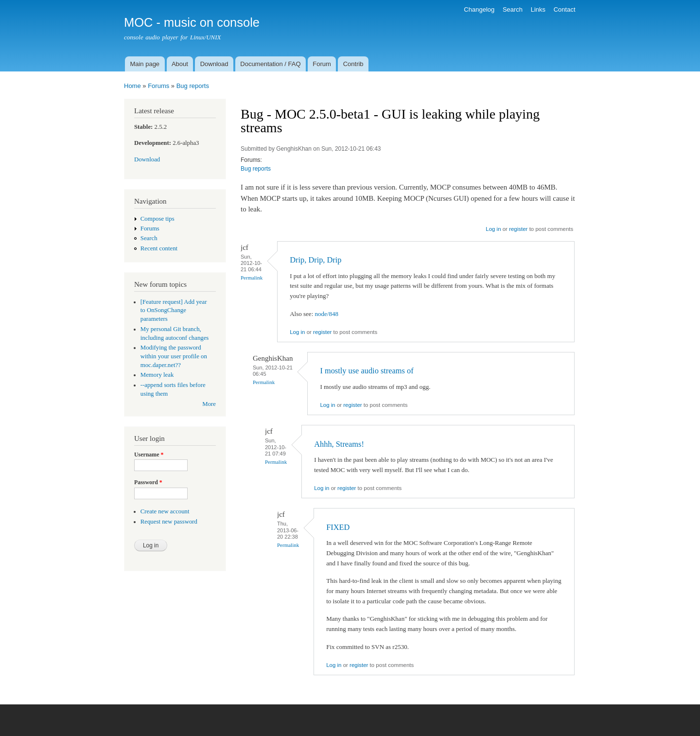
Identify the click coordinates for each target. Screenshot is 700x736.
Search (513, 9)
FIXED (338, 527)
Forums (158, 86)
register (518, 229)
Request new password (169, 522)
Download (214, 64)
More (209, 404)
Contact (565, 9)
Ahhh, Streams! (339, 444)
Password (148, 482)
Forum (322, 64)
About (180, 64)
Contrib (353, 64)
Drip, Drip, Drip (315, 260)
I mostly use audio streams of (367, 371)
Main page (145, 64)
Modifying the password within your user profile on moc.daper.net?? (174, 356)
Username (149, 455)
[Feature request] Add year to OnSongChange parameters (174, 311)
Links (538, 9)
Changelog (479, 9)
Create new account (165, 511)
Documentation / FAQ (270, 64)
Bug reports (193, 86)
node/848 (327, 314)
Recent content (159, 248)
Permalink (252, 278)
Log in (493, 229)
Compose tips (157, 219)
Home (132, 86)
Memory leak (157, 375)
